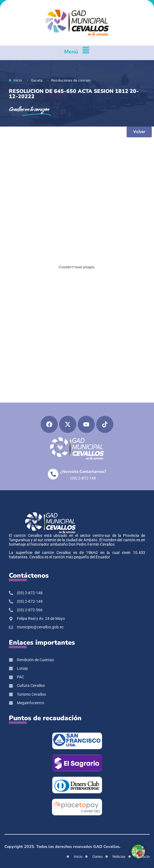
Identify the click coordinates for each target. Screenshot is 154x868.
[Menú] (86, 53)
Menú (71, 52)
